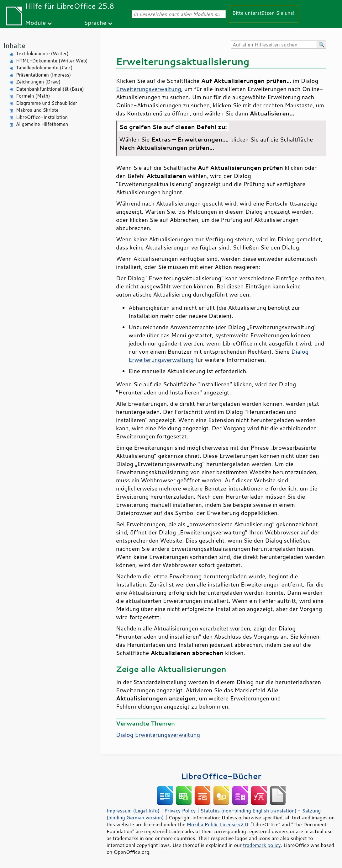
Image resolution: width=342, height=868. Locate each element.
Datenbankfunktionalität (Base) (50, 89)
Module (35, 22)
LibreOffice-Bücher (221, 776)
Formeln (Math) (33, 96)
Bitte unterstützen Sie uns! (263, 13)
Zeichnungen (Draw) (38, 82)
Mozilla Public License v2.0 (218, 824)
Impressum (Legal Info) (133, 811)
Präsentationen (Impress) (43, 75)
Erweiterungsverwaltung (149, 89)
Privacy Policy (180, 811)
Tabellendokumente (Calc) (44, 68)
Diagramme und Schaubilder (47, 103)
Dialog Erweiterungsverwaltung (158, 735)
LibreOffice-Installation (42, 117)
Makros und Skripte (37, 110)
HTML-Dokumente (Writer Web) (52, 61)
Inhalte (14, 45)
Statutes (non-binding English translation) (248, 811)
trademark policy (262, 845)
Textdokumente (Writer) (42, 54)
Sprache (95, 22)
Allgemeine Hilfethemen (42, 124)
